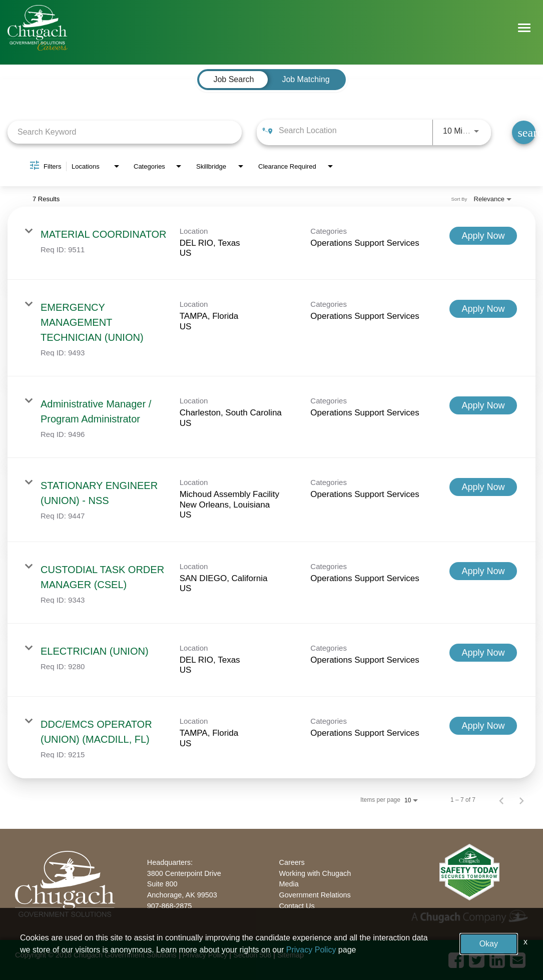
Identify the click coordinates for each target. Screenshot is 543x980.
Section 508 (252, 955)
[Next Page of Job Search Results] (521, 800)
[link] (271, 243)
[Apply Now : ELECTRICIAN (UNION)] (483, 653)
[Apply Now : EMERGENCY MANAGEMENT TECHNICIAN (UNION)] (483, 309)
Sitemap (291, 955)
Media (289, 884)
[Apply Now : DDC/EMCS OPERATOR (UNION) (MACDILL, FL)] (483, 726)
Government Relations (315, 895)
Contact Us (297, 906)
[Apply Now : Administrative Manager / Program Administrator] (483, 405)
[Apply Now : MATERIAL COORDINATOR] (483, 236)
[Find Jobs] (524, 132)
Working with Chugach (315, 873)
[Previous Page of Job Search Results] (501, 800)
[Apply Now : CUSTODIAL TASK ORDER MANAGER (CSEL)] (483, 571)
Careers (292, 862)
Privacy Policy (205, 955)
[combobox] (125, 132)
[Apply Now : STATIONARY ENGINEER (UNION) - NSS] (483, 487)
